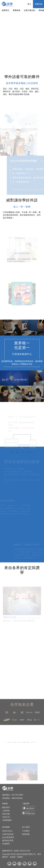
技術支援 (6, 814)
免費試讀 (38, 4)
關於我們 (6, 807)
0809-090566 (17, 798)
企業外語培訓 (8, 834)
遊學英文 (6, 10)
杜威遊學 (6, 844)
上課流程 (6, 811)
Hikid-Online (7, 831)
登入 (29, 4)
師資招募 (26, 834)
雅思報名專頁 (8, 840)
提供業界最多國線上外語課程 (22, 83)
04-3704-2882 (17, 795)
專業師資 (17, 10)
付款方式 (6, 817)
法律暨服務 (7, 820)
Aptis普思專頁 (8, 837)
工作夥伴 (26, 831)
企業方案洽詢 (29, 10)
